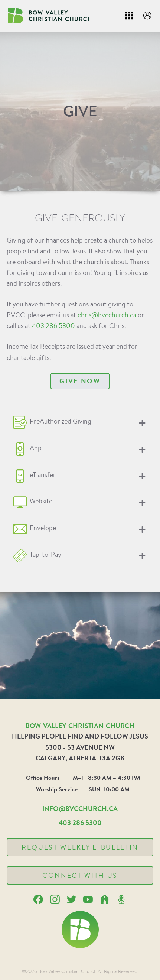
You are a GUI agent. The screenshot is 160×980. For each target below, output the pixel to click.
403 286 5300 (53, 325)
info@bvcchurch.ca (80, 808)
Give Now (80, 381)
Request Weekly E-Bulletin (80, 847)
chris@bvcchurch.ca (107, 315)
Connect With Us (80, 875)
